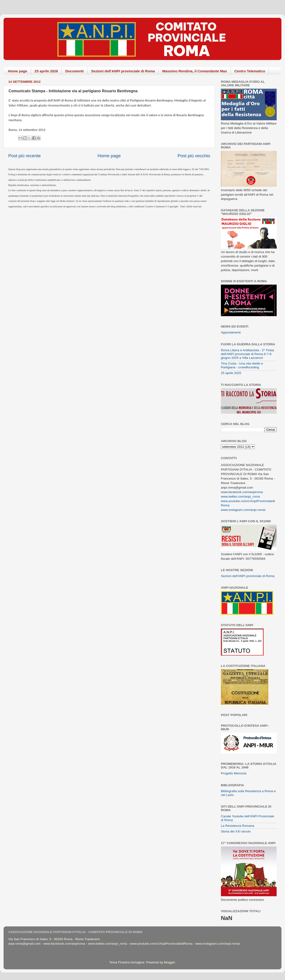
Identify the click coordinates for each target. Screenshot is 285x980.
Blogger (169, 962)
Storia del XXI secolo (236, 831)
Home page (18, 71)
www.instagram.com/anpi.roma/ (243, 510)
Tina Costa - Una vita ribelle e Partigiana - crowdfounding (242, 365)
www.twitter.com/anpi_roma (240, 497)
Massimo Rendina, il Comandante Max (195, 71)
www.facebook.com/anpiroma (242, 492)
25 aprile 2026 (46, 71)
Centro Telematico (250, 71)
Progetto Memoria (234, 773)
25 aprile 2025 (231, 373)
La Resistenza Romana (237, 826)
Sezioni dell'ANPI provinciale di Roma (123, 71)
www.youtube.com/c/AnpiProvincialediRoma (161, 944)
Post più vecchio (194, 156)
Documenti (75, 71)
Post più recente (25, 156)
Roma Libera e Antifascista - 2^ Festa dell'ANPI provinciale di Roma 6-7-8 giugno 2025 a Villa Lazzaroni (247, 354)
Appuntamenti (231, 332)
